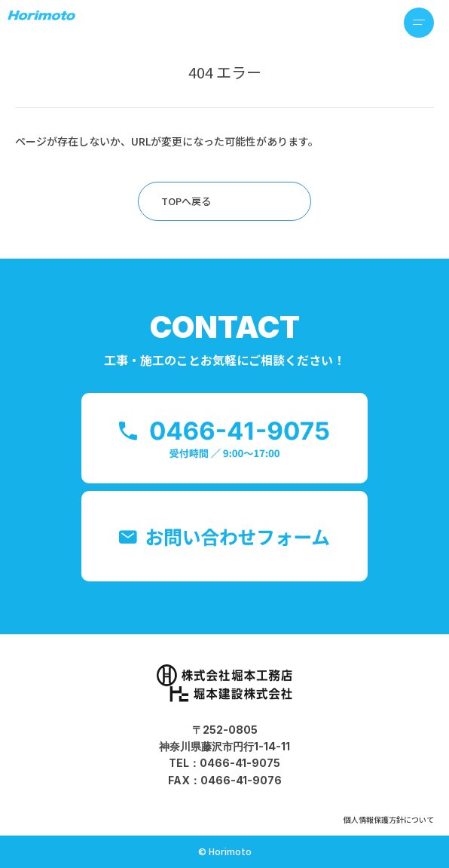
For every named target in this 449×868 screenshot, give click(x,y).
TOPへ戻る (186, 201)
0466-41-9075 (240, 763)
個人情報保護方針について (389, 819)
